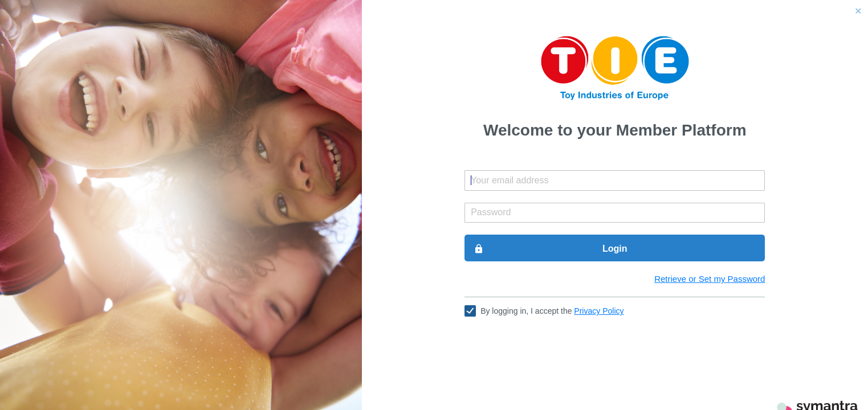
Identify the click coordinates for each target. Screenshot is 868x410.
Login (551, 249)
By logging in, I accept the (552, 311)
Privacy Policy (599, 311)
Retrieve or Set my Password (710, 279)
